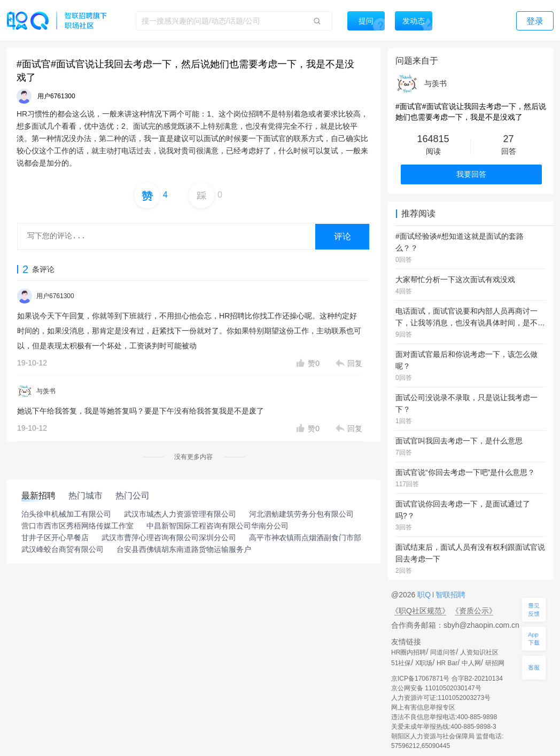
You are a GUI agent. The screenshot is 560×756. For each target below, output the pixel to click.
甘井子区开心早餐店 (55, 537)
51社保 (401, 663)
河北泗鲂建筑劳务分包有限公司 (301, 514)
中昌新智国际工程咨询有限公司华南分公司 (217, 526)
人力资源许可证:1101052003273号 (441, 698)
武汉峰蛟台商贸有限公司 (63, 549)
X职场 (424, 663)
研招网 (495, 663)
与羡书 (46, 391)
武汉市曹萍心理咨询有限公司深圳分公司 (169, 537)
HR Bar (447, 663)
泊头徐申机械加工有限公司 (66, 514)
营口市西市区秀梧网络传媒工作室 (77, 526)
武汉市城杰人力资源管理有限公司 (180, 514)
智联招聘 (449, 595)
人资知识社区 (479, 652)
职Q (425, 595)
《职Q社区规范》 (420, 611)
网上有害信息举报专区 (423, 707)
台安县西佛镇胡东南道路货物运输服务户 (184, 549)
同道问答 (443, 652)
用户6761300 (55, 296)
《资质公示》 (474, 611)
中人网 (471, 663)
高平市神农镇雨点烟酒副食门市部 (305, 537)
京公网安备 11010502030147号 (436, 688)
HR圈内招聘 (409, 652)
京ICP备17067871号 (420, 679)
